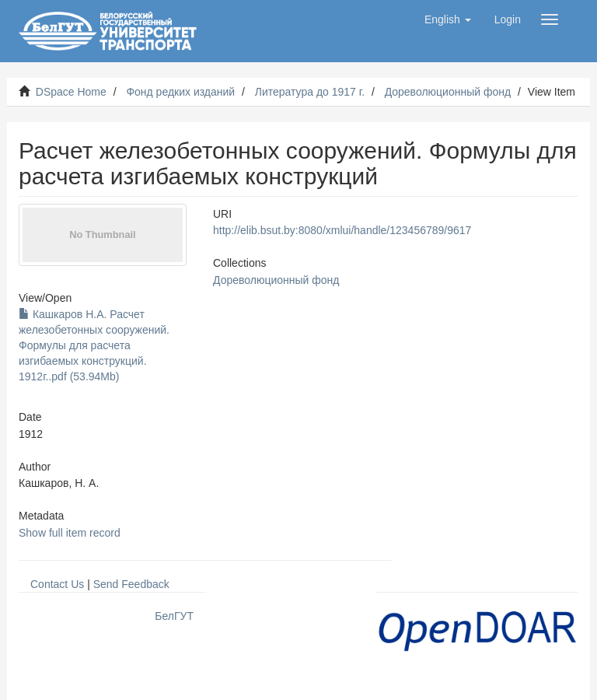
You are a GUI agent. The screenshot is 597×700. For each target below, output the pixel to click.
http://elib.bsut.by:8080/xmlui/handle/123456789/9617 (342, 230)
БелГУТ (174, 616)
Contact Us (57, 584)
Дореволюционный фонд (448, 92)
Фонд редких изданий (180, 92)
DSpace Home (71, 92)
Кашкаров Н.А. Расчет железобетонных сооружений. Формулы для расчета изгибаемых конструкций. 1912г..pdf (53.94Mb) (94, 345)
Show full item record (70, 533)
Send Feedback (131, 584)
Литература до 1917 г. (310, 92)
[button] (448, 19)
